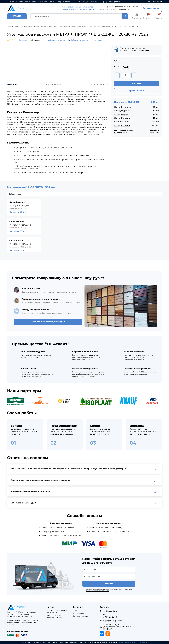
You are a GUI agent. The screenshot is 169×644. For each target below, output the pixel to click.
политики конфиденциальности (97, 591)
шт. (124, 61)
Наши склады (79, 613)
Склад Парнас (122, 114)
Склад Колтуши (122, 118)
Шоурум (76, 2)
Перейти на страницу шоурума (48, 322)
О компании (12, 2)
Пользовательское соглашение (133, 642)
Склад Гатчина (122, 125)
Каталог (17, 26)
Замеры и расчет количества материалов (57, 616)
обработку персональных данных (109, 589)
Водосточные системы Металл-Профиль (72, 26)
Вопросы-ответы (64, 2)
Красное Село (122, 122)
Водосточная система (48, 26)
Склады (85, 2)
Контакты (94, 2)
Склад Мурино (122, 111)
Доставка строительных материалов (57, 611)
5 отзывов (23, 40)
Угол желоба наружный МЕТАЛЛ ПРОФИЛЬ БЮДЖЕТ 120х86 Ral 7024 (113, 26)
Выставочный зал (80, 616)
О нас (75, 610)
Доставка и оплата (39, 2)
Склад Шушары (122, 107)
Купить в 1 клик (137, 91)
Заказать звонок (151, 8)
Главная (10, 26)
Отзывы (52, 2)
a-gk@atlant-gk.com (111, 2)
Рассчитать (109, 584)
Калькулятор (24, 2)
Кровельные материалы (30, 26)
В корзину (137, 83)
